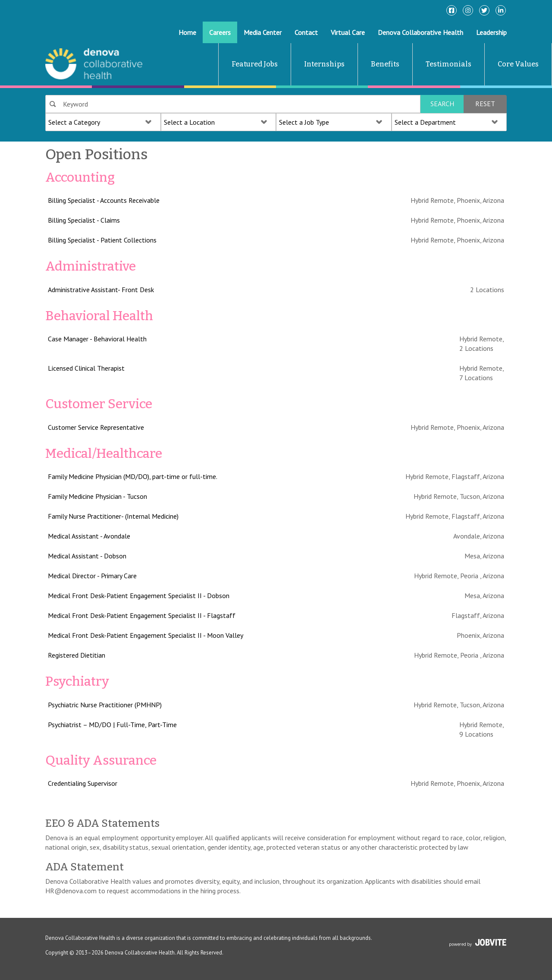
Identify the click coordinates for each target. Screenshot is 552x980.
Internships (324, 64)
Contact (306, 32)
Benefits (385, 64)
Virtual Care (348, 32)
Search (442, 104)
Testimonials (448, 64)
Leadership (491, 32)
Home (187, 32)
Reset (485, 104)
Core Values (518, 64)
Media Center (263, 32)
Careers (220, 32)
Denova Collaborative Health (420, 32)
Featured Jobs (255, 64)
